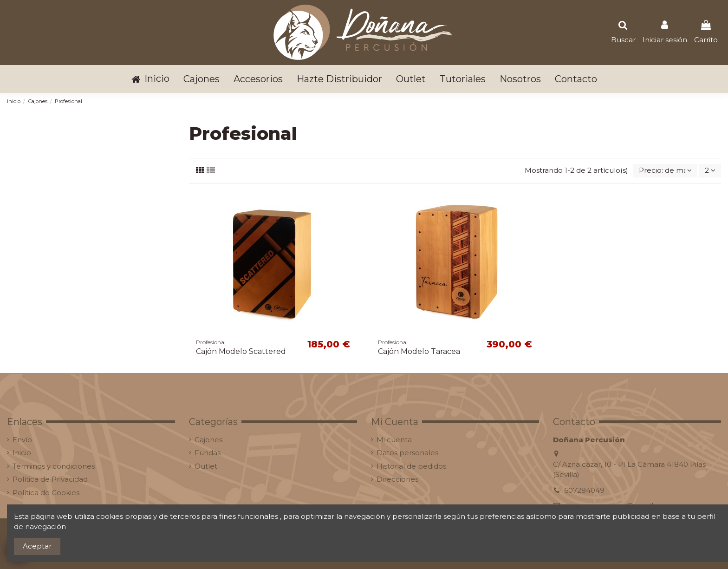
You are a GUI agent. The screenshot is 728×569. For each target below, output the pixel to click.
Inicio (22, 453)
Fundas (208, 453)
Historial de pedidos (411, 466)
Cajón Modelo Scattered (241, 351)
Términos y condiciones (54, 466)
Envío (22, 440)
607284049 (584, 490)
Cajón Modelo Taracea (419, 351)
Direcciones (397, 479)
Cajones (208, 440)
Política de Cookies (46, 493)
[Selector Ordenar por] (665, 171)
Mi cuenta (394, 440)
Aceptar (37, 546)
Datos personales (407, 453)
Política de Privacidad (50, 479)
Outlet (206, 466)
